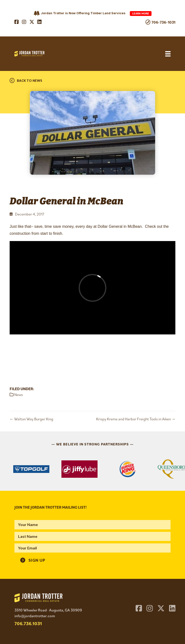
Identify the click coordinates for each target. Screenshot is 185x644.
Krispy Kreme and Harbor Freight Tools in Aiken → (136, 419)
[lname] (92, 536)
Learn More (141, 13)
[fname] (92, 525)
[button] (33, 560)
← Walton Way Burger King (31, 419)
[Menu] (168, 54)
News (19, 395)
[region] (92, 469)
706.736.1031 (28, 623)
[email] (92, 548)
